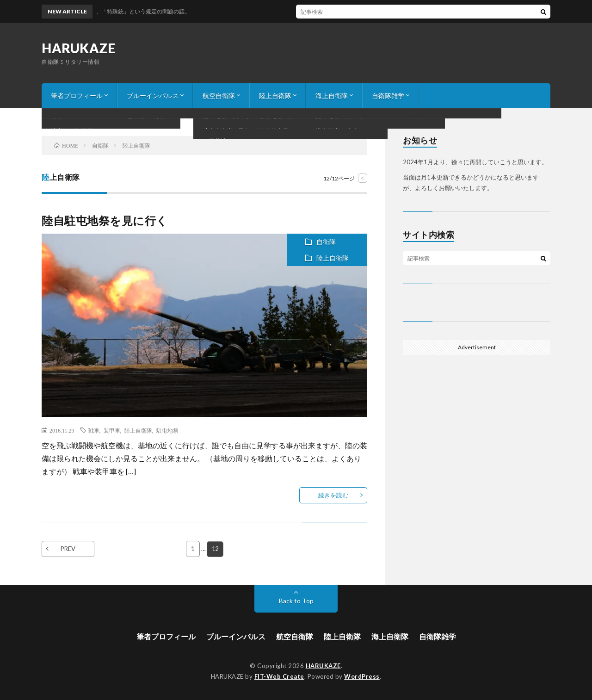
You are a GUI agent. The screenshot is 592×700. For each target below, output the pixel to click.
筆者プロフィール (77, 96)
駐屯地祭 (167, 430)
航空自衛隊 (219, 96)
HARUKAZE (78, 48)
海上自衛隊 (332, 96)
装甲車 (112, 430)
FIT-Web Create (279, 676)
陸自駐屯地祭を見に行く (105, 220)
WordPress (362, 676)
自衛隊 (326, 242)
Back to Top (296, 601)
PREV (68, 549)
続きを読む (333, 495)
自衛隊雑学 (388, 96)
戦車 (94, 430)
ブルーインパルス (153, 96)
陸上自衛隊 (275, 96)
